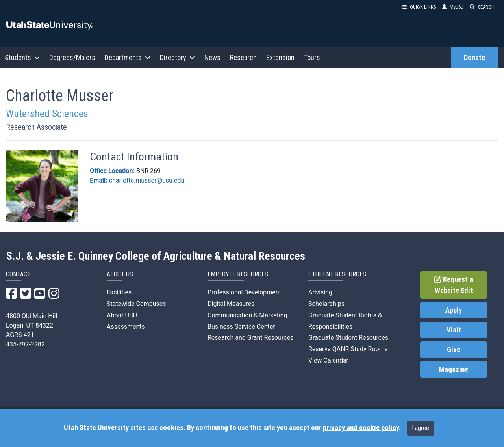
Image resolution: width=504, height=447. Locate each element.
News (212, 57)
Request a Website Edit (454, 285)
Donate (474, 58)
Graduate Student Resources (348, 338)
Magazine (454, 369)
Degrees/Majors (72, 57)
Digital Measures (231, 304)
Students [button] (22, 57)
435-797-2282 (25, 344)
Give (454, 350)
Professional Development (244, 292)
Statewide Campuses (136, 304)
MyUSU (453, 7)
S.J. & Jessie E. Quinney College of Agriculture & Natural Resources (156, 256)
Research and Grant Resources (250, 338)
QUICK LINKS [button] (419, 7)
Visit (454, 330)
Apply (454, 310)
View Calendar (328, 360)
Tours (312, 57)
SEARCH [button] (482, 7)
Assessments (126, 327)
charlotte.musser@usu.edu (147, 180)
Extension (280, 57)
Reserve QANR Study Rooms (348, 349)
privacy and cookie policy (361, 428)
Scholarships (326, 304)
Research (243, 57)
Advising (320, 292)
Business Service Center (241, 327)
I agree (421, 428)
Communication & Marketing (247, 315)
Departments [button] (128, 57)
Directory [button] (177, 57)
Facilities (119, 292)
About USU (122, 315)
